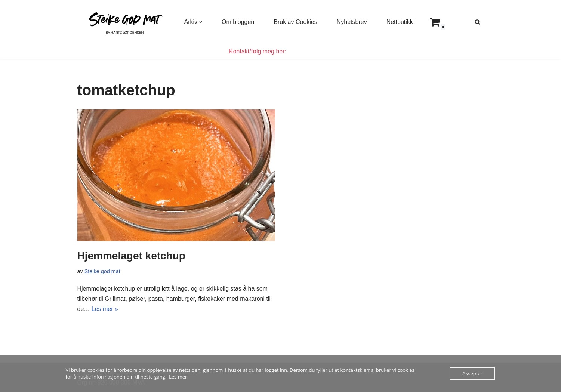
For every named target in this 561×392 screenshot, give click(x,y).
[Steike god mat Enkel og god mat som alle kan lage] (124, 22)
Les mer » (105, 309)
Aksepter (472, 373)
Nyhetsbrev (352, 22)
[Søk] (477, 22)
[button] (201, 22)
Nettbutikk (400, 22)
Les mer (178, 377)
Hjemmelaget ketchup (131, 256)
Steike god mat (102, 271)
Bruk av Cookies (295, 22)
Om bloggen (238, 22)
